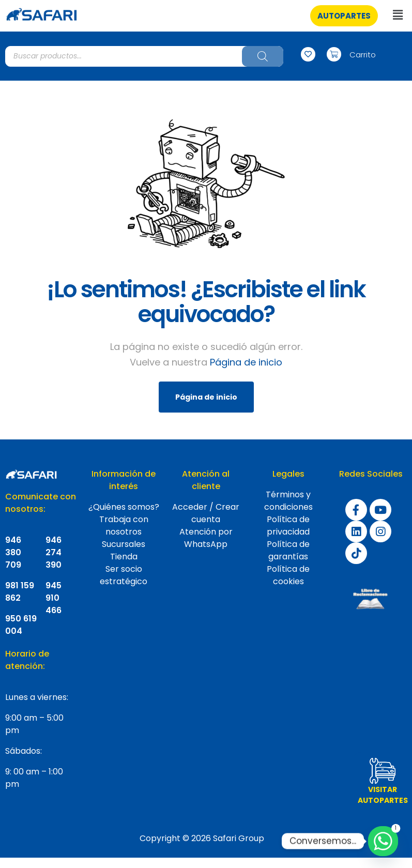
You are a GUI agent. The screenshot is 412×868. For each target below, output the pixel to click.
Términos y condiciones (288, 501)
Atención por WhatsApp (206, 538)
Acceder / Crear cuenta (206, 513)
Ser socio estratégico (124, 575)
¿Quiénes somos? (124, 507)
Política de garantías (288, 550)
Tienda (124, 557)
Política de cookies (288, 575)
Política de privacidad (288, 526)
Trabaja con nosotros (124, 526)
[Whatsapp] (383, 841)
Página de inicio (246, 362)
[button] (344, 16)
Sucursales (124, 544)
